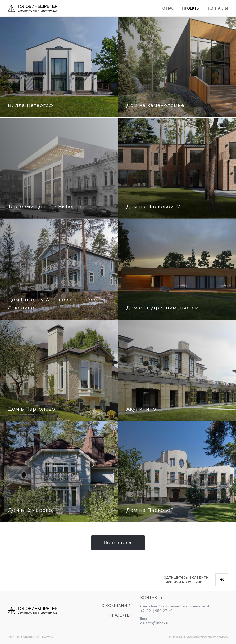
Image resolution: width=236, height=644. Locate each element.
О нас (168, 8)
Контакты (218, 8)
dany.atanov (218, 637)
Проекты (191, 8)
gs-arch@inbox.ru (155, 623)
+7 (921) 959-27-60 (156, 611)
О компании (116, 606)
